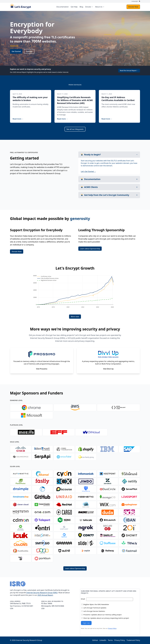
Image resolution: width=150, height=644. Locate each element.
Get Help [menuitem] (74, 7)
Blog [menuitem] (81, 7)
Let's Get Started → (88, 171)
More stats (75, 317)
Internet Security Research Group (29, 640)
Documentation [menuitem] (63, 7)
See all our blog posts (75, 129)
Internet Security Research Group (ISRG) (42, 593)
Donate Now (133, 7)
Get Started (16, 51)
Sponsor (29, 51)
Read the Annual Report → (129, 71)
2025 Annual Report (45, 595)
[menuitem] (89, 7)
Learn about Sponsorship (90, 249)
